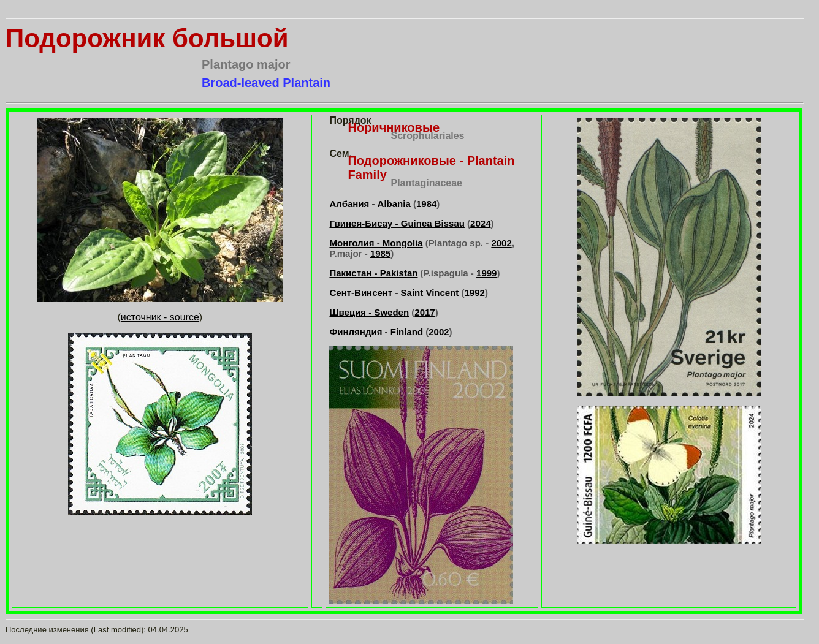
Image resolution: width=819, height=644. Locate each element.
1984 (426, 204)
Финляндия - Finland (376, 332)
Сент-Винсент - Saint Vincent (394, 293)
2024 (480, 223)
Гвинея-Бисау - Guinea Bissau (397, 223)
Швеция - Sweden (369, 312)
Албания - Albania (370, 204)
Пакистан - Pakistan (373, 273)
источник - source (160, 317)
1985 (380, 253)
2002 (501, 243)
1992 (475, 293)
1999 (486, 273)
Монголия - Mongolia (376, 243)
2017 (425, 312)
